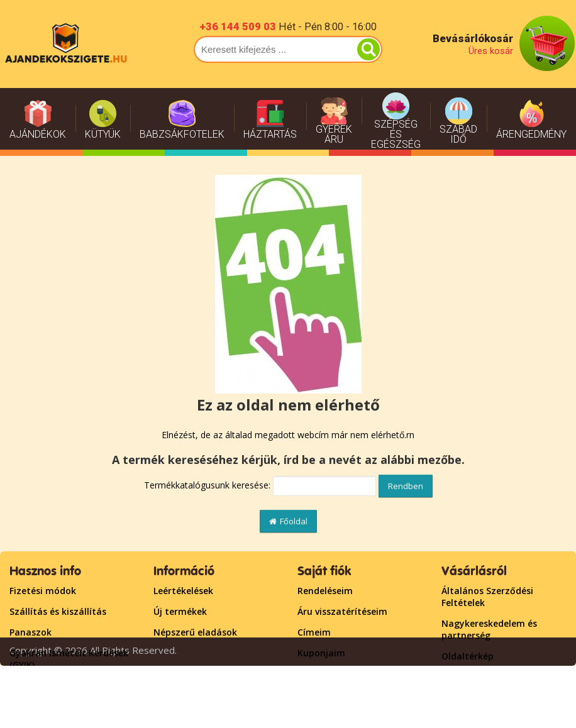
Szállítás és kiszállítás (58, 611)
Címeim (314, 632)
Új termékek (180, 611)
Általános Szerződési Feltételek (487, 597)
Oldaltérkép (468, 656)
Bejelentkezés (328, 674)
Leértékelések (183, 591)
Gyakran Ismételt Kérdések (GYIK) (69, 659)
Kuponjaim (321, 653)
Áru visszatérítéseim (342, 611)
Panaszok (30, 632)
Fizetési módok (43, 591)
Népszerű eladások (195, 632)
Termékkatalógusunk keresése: (207, 485)
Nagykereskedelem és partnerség (489, 629)
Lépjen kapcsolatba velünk (500, 677)
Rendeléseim (325, 591)
